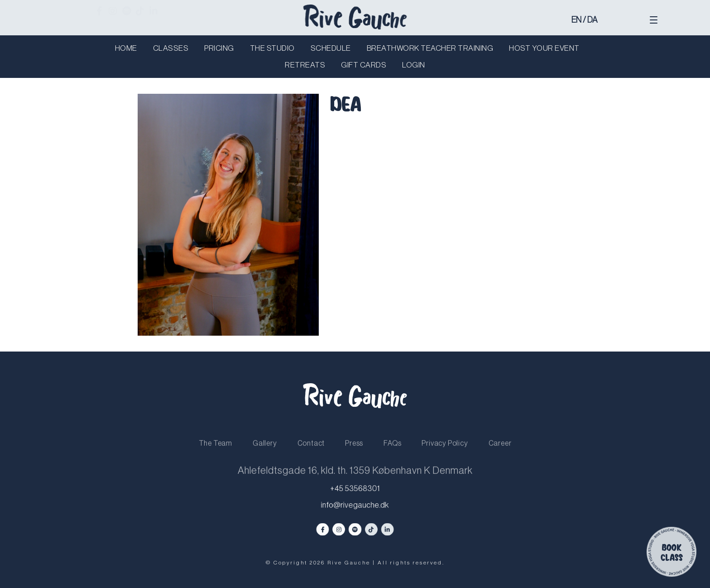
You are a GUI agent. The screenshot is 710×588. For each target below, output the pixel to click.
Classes (171, 48)
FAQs (392, 450)
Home (126, 48)
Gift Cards (364, 65)
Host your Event (544, 48)
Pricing (219, 48)
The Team (216, 450)
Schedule (331, 48)
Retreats (305, 65)
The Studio (272, 48)
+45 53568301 (355, 489)
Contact (311, 450)
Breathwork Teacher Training (430, 48)
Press (354, 450)
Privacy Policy (445, 450)
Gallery (265, 450)
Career (500, 450)
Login (414, 65)
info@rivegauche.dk (355, 505)
